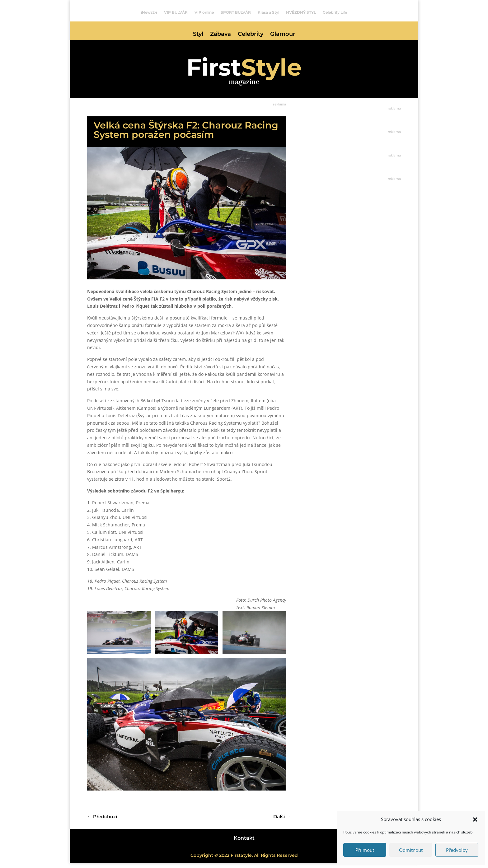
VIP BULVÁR (176, 12)
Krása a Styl (268, 12)
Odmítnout (411, 850)
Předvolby (457, 850)
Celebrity (251, 35)
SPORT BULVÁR (236, 12)
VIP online (204, 12)
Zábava (221, 35)
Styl (198, 35)
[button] (475, 819)
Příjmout (365, 850)
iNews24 (149, 12)
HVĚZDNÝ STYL (301, 12)
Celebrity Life (335, 12)
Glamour (283, 35)
